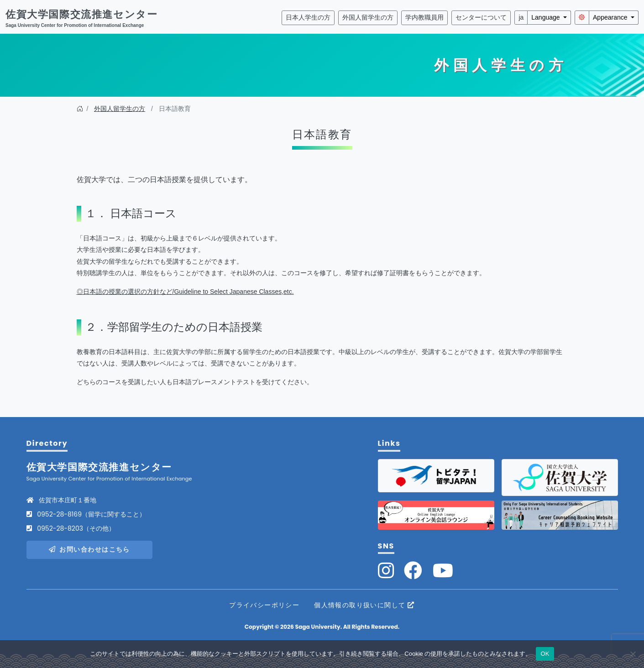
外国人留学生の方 (368, 17)
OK (545, 654)
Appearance (611, 17)
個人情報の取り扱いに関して (364, 605)
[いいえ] (633, 654)
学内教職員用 (424, 17)
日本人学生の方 (308, 17)
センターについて (481, 17)
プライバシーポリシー (264, 605)
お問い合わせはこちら (89, 549)
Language (546, 17)
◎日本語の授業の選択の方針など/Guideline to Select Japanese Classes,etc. (185, 292)
